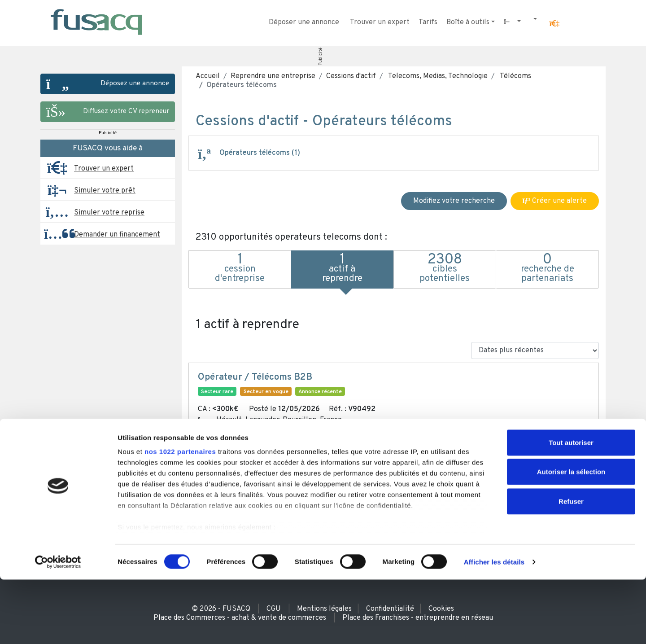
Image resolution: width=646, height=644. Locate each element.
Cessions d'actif (351, 76)
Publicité (321, 57)
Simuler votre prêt (105, 191)
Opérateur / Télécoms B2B (255, 377)
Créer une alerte (555, 201)
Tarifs (428, 22)
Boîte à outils (468, 22)
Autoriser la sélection (571, 536)
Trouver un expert (380, 22)
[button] (554, 24)
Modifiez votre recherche (454, 201)
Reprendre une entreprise (273, 76)
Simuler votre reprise (109, 213)
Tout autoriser (571, 507)
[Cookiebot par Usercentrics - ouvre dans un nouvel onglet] (58, 626)
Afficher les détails (494, 626)
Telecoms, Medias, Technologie (437, 76)
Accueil (208, 76)
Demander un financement (117, 235)
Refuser (571, 566)
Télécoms (515, 76)
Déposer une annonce (304, 22)
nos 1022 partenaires (180, 516)
